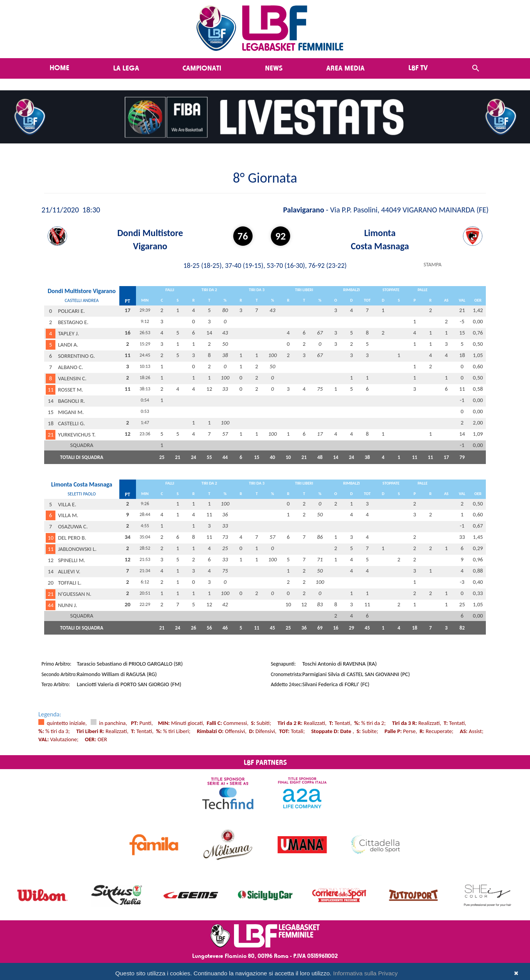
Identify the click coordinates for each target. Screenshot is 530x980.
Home (59, 67)
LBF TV (418, 67)
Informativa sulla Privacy (366, 973)
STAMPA (432, 265)
